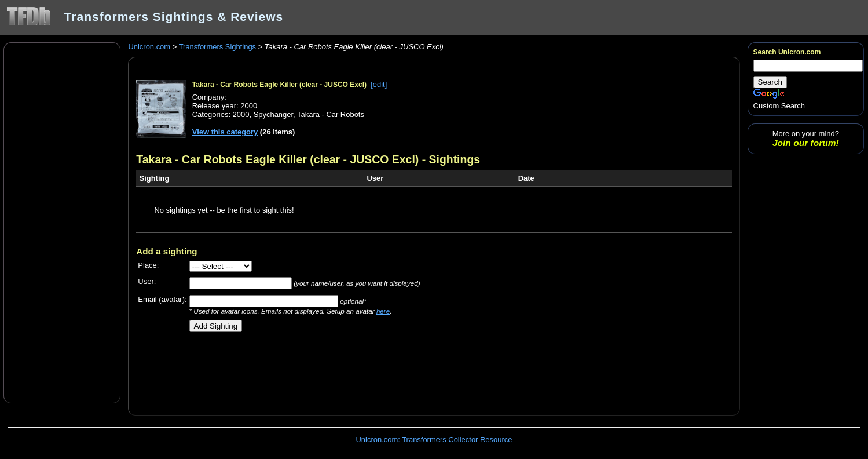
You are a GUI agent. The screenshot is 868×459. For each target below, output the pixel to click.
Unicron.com (149, 47)
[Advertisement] (62, 222)
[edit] (379, 84)
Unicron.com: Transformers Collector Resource (434, 440)
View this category (225, 132)
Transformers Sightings (217, 47)
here (383, 311)
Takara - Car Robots (331, 114)
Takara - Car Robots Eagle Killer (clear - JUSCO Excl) (279, 85)
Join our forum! (806, 143)
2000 (241, 114)
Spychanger (273, 114)
